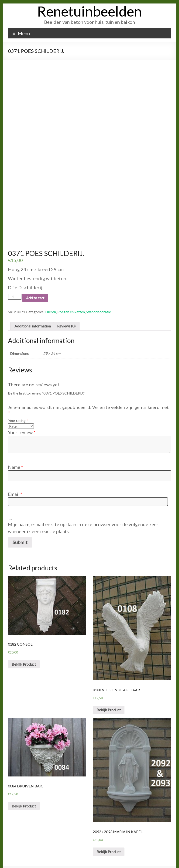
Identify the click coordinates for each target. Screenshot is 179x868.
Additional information (33, 315)
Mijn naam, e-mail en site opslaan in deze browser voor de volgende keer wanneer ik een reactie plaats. (83, 517)
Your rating (18, 409)
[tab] (33, 315)
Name (15, 456)
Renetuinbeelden (89, 11)
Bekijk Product (24, 653)
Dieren (51, 300)
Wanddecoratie (99, 300)
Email (15, 483)
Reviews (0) (66, 315)
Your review (22, 421)
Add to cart (35, 286)
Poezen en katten (71, 300)
